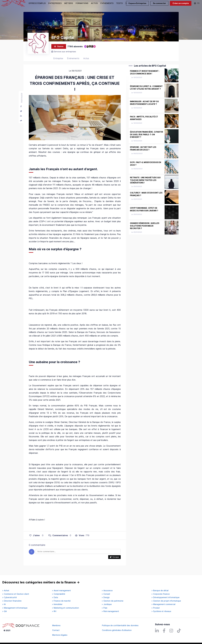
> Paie (105, 608)
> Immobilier (57, 604)
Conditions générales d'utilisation (117, 630)
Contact (56, 630)
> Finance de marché (61, 601)
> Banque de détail (160, 591)
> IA (4, 604)
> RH (54, 611)
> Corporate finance (161, 594)
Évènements (73, 62)
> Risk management (110, 611)
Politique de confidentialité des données (120, 625)
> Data (55, 598)
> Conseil (106, 594)
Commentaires (58, 539)
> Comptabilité (59, 594)
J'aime (34, 539)
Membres (56, 625)
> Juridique (107, 604)
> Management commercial (163, 604)
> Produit (156, 608)
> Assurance (107, 591)
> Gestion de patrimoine (113, 601)
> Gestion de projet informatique (166, 601)
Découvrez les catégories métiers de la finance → (41, 582)
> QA (4, 611)
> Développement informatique (165, 598)
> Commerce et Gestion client (16, 594)
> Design (106, 598)
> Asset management (61, 591)
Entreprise (58, 62)
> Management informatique (15, 608)
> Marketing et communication (65, 608)
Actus (86, 62)
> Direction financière (12, 601)
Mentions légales (60, 635)
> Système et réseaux (161, 611)
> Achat (6, 591)
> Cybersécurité (9, 598)
